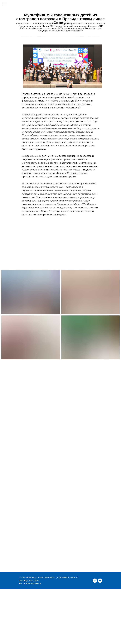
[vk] (95, 581)
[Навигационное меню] (5, 4)
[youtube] (100, 581)
